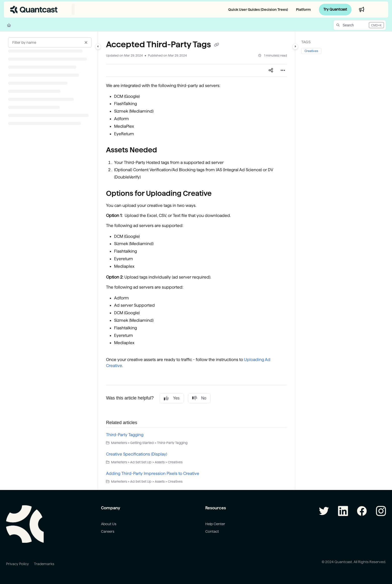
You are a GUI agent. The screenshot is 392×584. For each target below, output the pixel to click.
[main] (197, 261)
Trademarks (44, 564)
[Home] (9, 25)
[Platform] (302, 10)
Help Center (215, 524)
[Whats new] (362, 10)
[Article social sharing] (271, 70)
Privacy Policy (17, 564)
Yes (172, 398)
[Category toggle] (98, 47)
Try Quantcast (335, 9)
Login (378, 9)
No (199, 398)
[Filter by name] (50, 42)
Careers (108, 531)
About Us (109, 524)
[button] (360, 25)
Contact (212, 531)
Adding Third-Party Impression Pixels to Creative (153, 474)
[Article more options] (283, 70)
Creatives (311, 51)
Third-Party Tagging (125, 435)
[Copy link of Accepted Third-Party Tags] (217, 45)
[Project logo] (34, 10)
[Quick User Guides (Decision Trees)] (257, 10)
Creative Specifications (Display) (137, 454)
